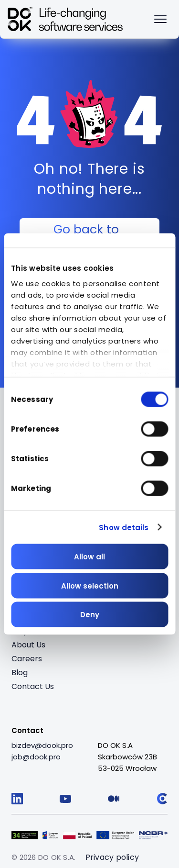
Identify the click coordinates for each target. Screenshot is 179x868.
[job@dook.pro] (36, 757)
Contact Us (33, 686)
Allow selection (90, 585)
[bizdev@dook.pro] (42, 746)
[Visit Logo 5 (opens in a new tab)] (153, 834)
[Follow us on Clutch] (162, 799)
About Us (28, 645)
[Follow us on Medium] (114, 799)
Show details (124, 527)
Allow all (89, 557)
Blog (20, 673)
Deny (90, 615)
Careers (27, 659)
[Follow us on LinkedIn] (17, 799)
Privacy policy (112, 857)
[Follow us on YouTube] (65, 799)
